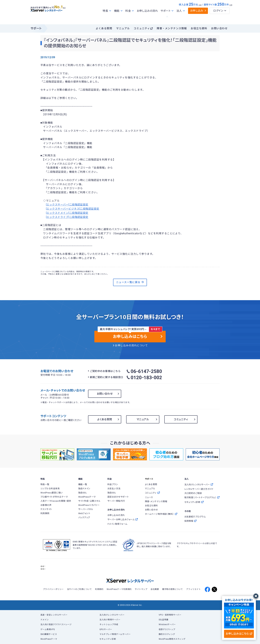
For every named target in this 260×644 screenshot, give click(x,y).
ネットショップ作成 (109, 624)
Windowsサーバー (167, 624)
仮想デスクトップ (167, 629)
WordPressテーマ (49, 639)
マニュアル (123, 28)
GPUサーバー (106, 629)
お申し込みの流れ (147, 18)
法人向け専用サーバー (110, 620)
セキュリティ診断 (108, 639)
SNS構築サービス (49, 634)
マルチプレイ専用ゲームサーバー (115, 634)
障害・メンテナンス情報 (172, 28)
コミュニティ (142, 28)
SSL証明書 (164, 620)
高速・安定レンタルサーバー (54, 615)
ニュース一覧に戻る (130, 282)
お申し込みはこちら (239, 634)
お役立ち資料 (199, 28)
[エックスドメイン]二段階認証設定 (67, 213)
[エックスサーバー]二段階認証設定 (67, 205)
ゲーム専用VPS (48, 629)
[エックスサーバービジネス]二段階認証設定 (73, 209)
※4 (231, 12)
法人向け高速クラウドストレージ (56, 624)
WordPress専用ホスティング (172, 639)
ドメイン (45, 620)
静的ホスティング (167, 634)
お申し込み (197, 18)
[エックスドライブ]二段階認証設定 (67, 217)
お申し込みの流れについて (131, 345)
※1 (68, 13)
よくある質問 (104, 28)
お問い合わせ (219, 28)
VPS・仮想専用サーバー (170, 615)
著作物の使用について (173, 589)
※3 (200, 12)
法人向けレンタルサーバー (112, 615)
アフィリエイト (193, 589)
